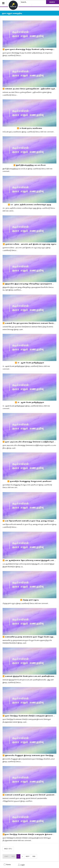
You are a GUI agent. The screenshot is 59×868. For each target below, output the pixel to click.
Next (28, 856)
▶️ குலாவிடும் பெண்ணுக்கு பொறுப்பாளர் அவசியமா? (30, 481)
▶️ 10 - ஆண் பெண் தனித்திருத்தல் (30, 363)
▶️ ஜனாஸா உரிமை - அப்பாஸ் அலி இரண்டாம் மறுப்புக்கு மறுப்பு (30, 244)
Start (6, 856)
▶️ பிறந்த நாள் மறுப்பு (30, 600)
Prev (13, 856)
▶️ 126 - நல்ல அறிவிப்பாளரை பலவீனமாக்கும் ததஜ (30, 205)
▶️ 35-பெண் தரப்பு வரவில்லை (30, 128)
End (34, 856)
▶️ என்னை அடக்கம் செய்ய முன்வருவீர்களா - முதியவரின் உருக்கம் (30, 89)
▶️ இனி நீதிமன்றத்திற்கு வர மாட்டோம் (30, 165)
